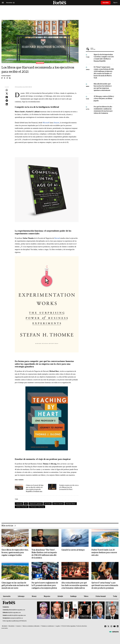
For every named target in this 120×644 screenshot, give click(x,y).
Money (34, 596)
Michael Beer (71, 504)
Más (102, 49)
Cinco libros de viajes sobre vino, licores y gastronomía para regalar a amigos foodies (15, 553)
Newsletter (11, 626)
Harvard (57, 238)
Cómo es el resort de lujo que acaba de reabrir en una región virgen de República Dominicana (35, 488)
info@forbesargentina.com (14, 613)
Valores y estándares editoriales (31, 626)
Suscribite (106, 3)
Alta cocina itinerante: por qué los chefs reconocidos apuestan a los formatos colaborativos (75, 585)
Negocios (47, 596)
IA (26, 504)
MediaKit (4, 626)
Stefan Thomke (22, 507)
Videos (86, 596)
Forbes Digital (6, 76)
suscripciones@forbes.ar (16, 618)
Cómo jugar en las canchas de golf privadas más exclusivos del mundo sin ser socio (15, 585)
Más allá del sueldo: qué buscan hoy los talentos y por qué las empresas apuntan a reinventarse (103, 87)
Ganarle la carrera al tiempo (73, 550)
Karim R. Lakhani (36, 504)
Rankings (73, 596)
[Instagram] (111, 626)
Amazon (56, 123)
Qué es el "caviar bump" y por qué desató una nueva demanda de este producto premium (105, 585)
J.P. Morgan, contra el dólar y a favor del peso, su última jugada (104, 99)
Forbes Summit (101, 596)
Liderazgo (21, 596)
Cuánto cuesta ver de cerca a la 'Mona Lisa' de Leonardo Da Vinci (69, 487)
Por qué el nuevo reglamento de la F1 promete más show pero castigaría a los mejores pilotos (45, 585)
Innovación (7, 596)
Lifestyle (60, 596)
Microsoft (46, 123)
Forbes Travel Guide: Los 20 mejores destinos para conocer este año (104, 553)
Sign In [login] (115, 3)
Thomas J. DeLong (37, 507)
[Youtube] (115, 626)
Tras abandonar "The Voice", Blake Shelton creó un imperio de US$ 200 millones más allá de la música (44, 554)
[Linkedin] (118, 626)
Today (115, 596)
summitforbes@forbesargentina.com (16, 615)
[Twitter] (108, 626)
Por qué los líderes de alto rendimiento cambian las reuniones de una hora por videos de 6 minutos (103, 110)
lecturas (48, 504)
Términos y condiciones (48, 626)
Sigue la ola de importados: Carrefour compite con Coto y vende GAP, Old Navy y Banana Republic (104, 58)
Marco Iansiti (58, 504)
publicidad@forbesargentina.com (17, 610)
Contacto (18, 626)
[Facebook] (105, 626)
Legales (58, 626)
